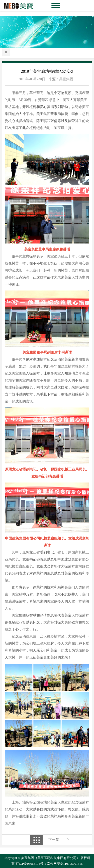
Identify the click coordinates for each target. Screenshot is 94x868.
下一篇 (54, 840)
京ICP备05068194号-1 (31, 864)
